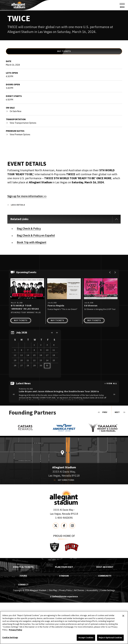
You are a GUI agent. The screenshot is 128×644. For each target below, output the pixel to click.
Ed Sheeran (91, 347)
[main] (64, 229)
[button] (52, 374)
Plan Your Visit (64, 609)
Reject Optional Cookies (110, 638)
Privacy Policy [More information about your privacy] (15, 630)
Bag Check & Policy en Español (36, 277)
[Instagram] (72, 567)
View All (112, 425)
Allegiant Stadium (18, 5)
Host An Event (105, 609)
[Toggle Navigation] (122, 6)
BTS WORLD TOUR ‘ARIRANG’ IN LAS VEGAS (25, 349)
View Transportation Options (23, 167)
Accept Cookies (86, 638)
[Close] (123, 616)
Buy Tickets (64, 96)
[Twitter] (56, 567)
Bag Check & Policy (29, 270)
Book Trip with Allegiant (32, 284)
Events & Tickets (23, 609)
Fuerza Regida (56, 347)
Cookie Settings (10, 637)
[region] (35, 395)
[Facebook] (64, 567)
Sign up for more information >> (27, 240)
